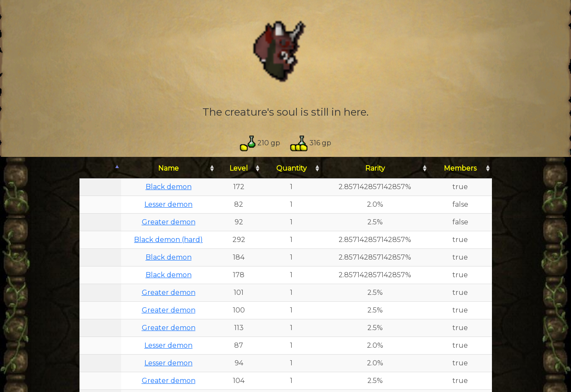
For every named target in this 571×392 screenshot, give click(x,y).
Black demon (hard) (168, 240)
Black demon (169, 187)
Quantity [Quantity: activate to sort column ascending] (292, 168)
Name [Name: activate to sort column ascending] (168, 168)
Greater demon (169, 222)
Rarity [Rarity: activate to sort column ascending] (375, 168)
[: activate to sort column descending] (100, 169)
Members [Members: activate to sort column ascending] (460, 168)
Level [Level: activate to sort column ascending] (239, 168)
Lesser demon (168, 204)
